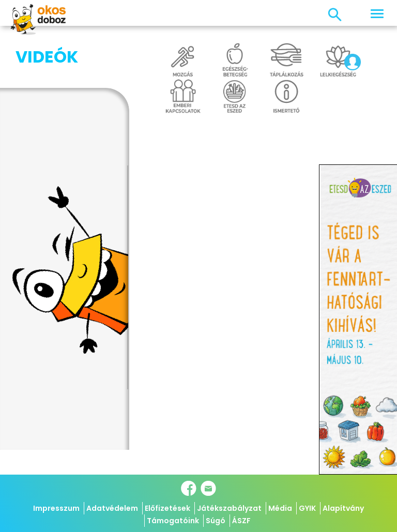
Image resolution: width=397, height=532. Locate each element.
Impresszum (56, 508)
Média (280, 508)
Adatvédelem (112, 508)
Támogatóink (173, 521)
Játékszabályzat (229, 508)
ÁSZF (241, 521)
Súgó (216, 521)
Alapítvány (343, 508)
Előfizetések (167, 508)
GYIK (307, 508)
